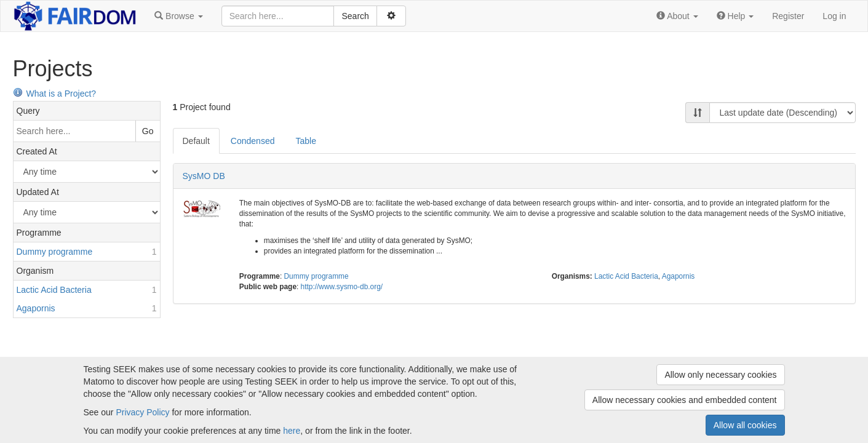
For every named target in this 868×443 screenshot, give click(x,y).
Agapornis (679, 276)
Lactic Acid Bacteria (626, 276)
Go (148, 131)
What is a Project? (55, 94)
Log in (834, 16)
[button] (178, 16)
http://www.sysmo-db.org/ (342, 287)
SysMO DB (204, 176)
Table (305, 141)
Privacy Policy (142, 412)
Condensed (253, 141)
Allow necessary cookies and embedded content (685, 400)
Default (196, 141)
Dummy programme (317, 276)
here (292, 431)
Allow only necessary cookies (720, 375)
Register (788, 16)
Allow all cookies (745, 425)
